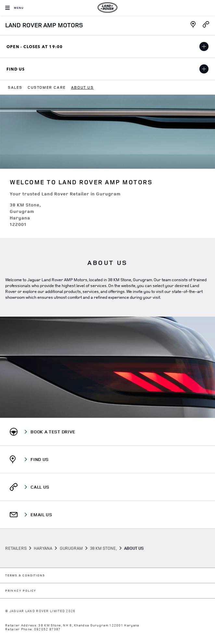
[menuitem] (15, 87)
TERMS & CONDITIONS (25, 576)
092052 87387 (47, 629)
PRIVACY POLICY (21, 591)
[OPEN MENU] (14, 8)
